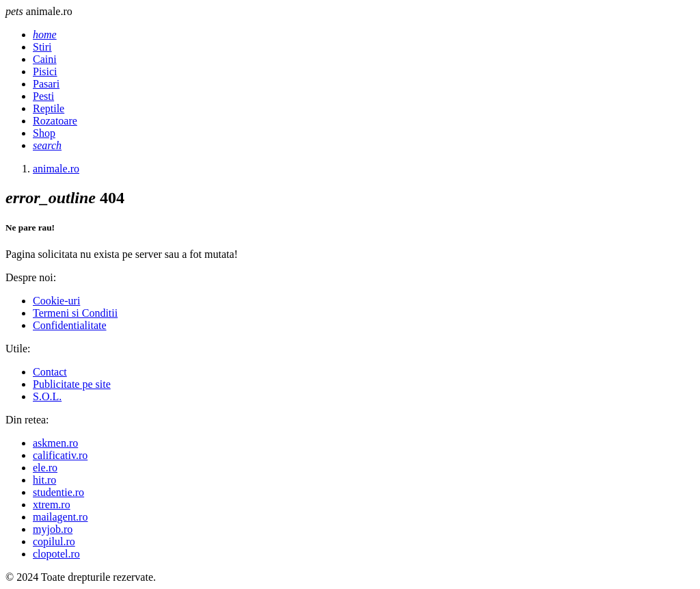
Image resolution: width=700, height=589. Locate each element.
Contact (50, 372)
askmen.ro (55, 443)
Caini (45, 59)
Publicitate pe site (72, 384)
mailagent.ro (60, 517)
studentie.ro (58, 492)
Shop (44, 133)
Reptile (49, 108)
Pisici (45, 71)
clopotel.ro (56, 554)
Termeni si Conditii (75, 313)
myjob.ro (53, 529)
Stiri (42, 47)
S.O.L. (47, 396)
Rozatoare (55, 121)
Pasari (46, 84)
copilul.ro (54, 541)
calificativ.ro (60, 455)
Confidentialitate (70, 325)
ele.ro (45, 468)
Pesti (43, 96)
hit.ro (44, 480)
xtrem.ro (52, 505)
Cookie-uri (56, 301)
